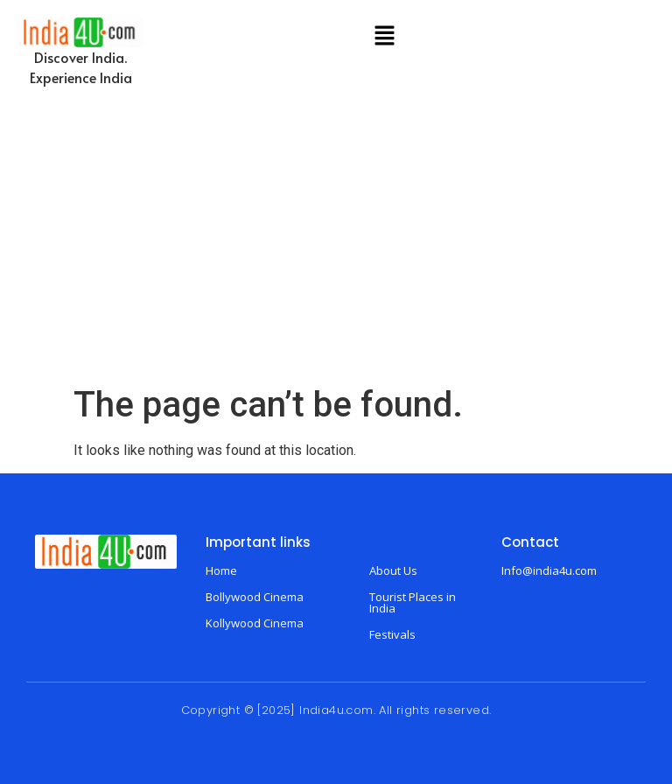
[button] (385, 37)
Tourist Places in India (413, 602)
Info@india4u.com (549, 570)
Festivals (392, 634)
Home (221, 570)
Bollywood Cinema (255, 597)
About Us (393, 570)
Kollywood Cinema (255, 623)
